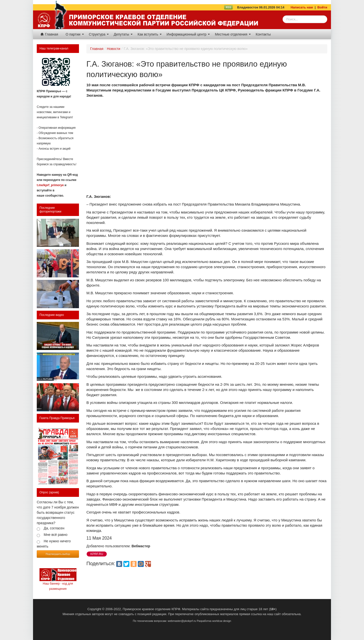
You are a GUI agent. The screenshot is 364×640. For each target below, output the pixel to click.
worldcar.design (221, 621)
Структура (99, 34)
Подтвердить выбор (58, 554)
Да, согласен (54, 528)
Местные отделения (233, 34)
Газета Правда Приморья (57, 418)
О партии (75, 34)
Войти (322, 7)
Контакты (263, 34)
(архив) (54, 492)
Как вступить (150, 34)
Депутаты (123, 34)
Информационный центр (188, 34)
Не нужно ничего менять (54, 544)
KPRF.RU (97, 554)
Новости (113, 49)
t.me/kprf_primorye (50, 185)
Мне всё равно (56, 535)
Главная (49, 34)
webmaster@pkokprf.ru (182, 621)
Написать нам (302, 7)
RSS (228, 7)
